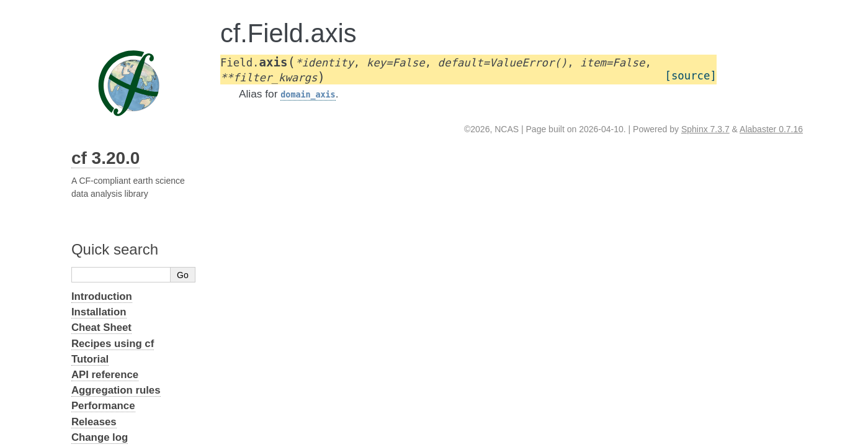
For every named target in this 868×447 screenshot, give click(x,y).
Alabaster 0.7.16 (771, 129)
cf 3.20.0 (106, 158)
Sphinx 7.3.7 (705, 129)
